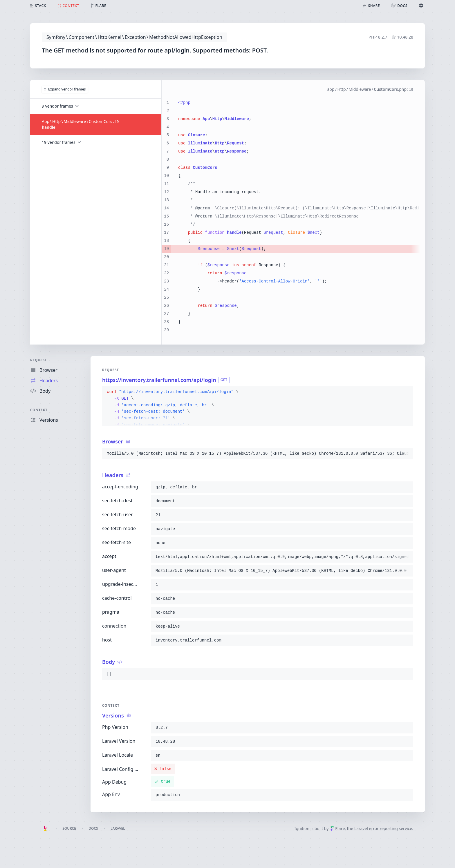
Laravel (118, 828)
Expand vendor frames (65, 89)
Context (39, 410)
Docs (93, 828)
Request (39, 360)
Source (69, 828)
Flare (337, 828)
